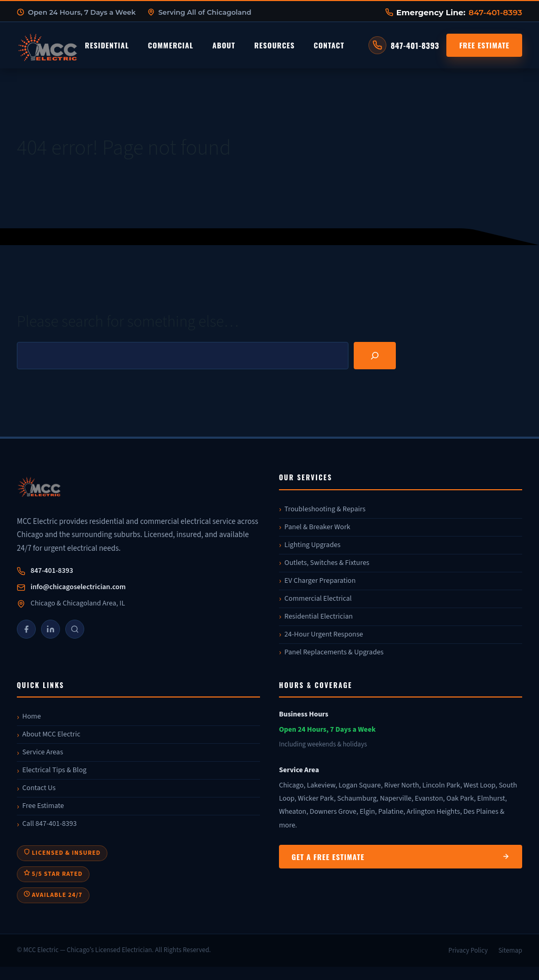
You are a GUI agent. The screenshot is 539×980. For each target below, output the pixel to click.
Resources (275, 45)
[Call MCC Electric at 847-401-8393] (404, 45)
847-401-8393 (495, 12)
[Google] (75, 629)
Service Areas (42, 752)
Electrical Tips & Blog (54, 770)
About (224, 45)
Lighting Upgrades (312, 545)
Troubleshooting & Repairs (325, 509)
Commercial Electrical (318, 599)
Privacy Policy (468, 951)
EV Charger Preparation (320, 581)
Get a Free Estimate (401, 857)
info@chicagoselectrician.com (78, 587)
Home (31, 716)
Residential (107, 45)
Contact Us (39, 788)
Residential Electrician (318, 617)
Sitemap (510, 951)
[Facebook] (26, 629)
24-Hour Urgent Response (323, 634)
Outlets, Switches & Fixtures (327, 563)
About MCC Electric (51, 734)
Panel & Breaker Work (317, 527)
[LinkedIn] (51, 629)
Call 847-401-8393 (49, 824)
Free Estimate (484, 45)
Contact (329, 45)
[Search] (375, 356)
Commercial (171, 45)
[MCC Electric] (138, 488)
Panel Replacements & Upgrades (334, 652)
